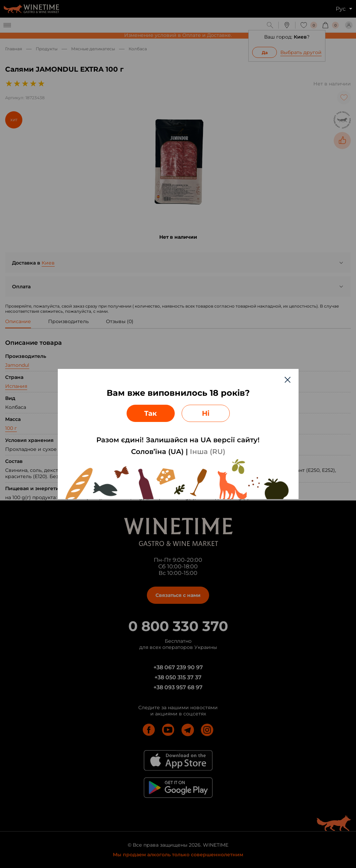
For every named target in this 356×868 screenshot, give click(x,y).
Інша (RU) (208, 452)
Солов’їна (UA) (157, 452)
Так (150, 413)
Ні (206, 413)
